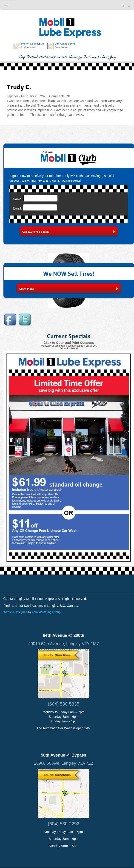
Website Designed (15, 612)
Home (126, 6)
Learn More (69, 289)
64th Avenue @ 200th (65, 44)
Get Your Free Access (69, 232)
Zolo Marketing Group (46, 612)
